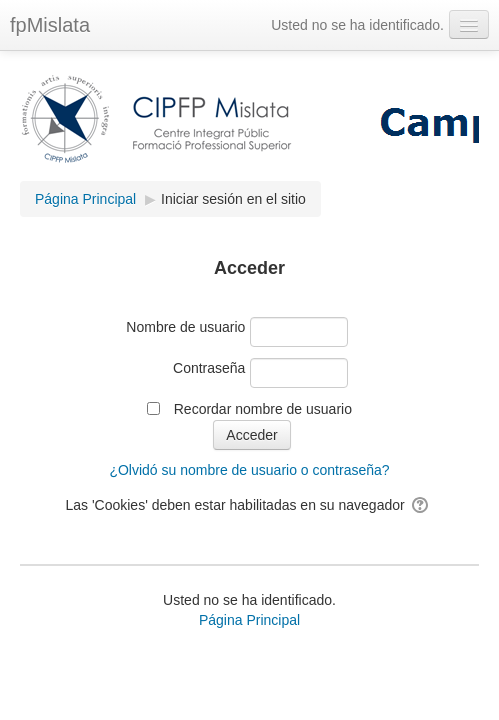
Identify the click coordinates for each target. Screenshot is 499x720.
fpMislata (50, 25)
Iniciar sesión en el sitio (233, 199)
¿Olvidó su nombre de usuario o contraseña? (249, 470)
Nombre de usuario (185, 327)
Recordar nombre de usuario (263, 409)
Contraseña (209, 368)
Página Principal (249, 620)
